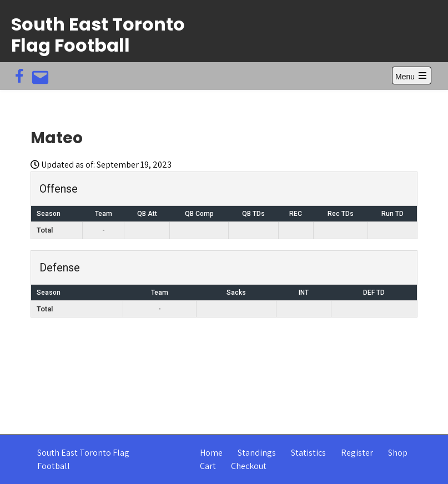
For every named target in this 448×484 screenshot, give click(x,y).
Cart (208, 466)
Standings (257, 453)
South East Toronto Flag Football (98, 35)
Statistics (308, 453)
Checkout (249, 466)
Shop (398, 453)
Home (211, 453)
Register (357, 453)
